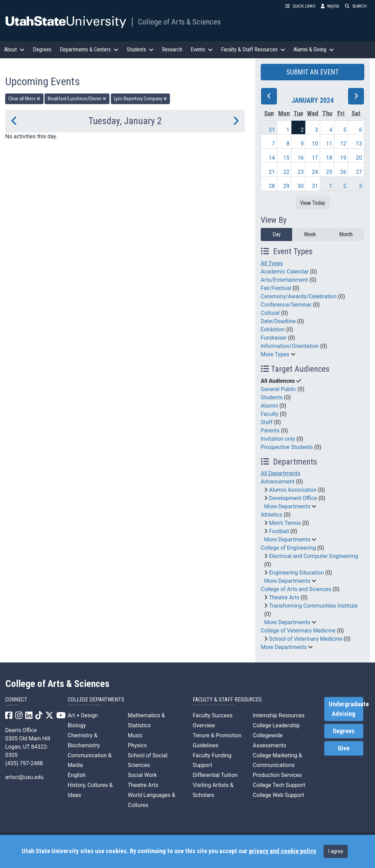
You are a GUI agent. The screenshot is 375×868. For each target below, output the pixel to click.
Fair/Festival (276, 288)
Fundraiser (274, 338)
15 (286, 158)
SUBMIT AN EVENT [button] (312, 72)
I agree (336, 851)
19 (343, 158)
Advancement (278, 482)
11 (329, 144)
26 (343, 172)
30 (300, 186)
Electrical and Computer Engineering (314, 556)
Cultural (270, 313)
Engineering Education (296, 573)
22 (286, 172)
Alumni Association (293, 490)
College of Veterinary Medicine (298, 631)
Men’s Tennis (285, 523)
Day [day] (277, 234)
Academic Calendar (285, 272)
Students (272, 397)
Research (172, 49)
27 (359, 172)
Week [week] (310, 234)
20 (359, 158)
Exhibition (273, 330)
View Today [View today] (313, 203)
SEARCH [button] (356, 6)
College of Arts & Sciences (179, 22)
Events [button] (202, 49)
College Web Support (278, 795)
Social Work (142, 775)
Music (135, 735)
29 (286, 186)
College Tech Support (279, 785)
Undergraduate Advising (346, 709)
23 (300, 172)
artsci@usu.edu (24, 777)
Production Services (277, 775)
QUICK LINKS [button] (300, 6)
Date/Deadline (278, 321)
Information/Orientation (290, 346)
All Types (272, 263)
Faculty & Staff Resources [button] (253, 49)
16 (300, 158)
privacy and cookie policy (282, 851)
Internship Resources (279, 715)
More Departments (287, 506)
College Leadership (276, 725)
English (77, 775)
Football (279, 531)
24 (315, 172)
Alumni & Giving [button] (314, 49)
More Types (275, 354)
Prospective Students (287, 447)
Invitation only (278, 439)
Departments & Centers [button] (89, 49)
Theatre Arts (284, 597)
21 (272, 172)
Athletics (271, 515)
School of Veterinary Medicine (306, 639)
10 (315, 144)
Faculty (270, 414)
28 (272, 186)
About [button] (14, 49)
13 (359, 144)
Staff (267, 422)
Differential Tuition (215, 775)
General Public (278, 389)
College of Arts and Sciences (296, 589)
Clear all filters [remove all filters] (24, 99)
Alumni (269, 406)
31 (272, 130)
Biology (77, 725)
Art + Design (83, 715)
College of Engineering (288, 548)
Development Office (293, 498)
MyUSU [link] (330, 6)
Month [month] (346, 234)
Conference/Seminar (286, 305)
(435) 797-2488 (24, 763)
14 (272, 158)
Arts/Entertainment (284, 280)
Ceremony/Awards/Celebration (299, 296)
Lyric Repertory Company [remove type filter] (141, 99)
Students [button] (140, 49)
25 (329, 172)
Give (344, 748)
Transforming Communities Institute (313, 606)
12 (343, 144)
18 (329, 158)
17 (315, 158)
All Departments (281, 473)
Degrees (42, 49)
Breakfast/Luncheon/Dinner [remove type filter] (77, 99)
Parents (270, 431)
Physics (137, 745)
